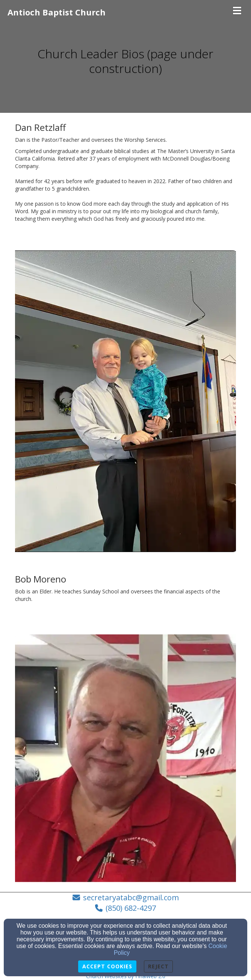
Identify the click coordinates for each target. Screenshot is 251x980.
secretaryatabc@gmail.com (131, 897)
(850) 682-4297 (131, 908)
